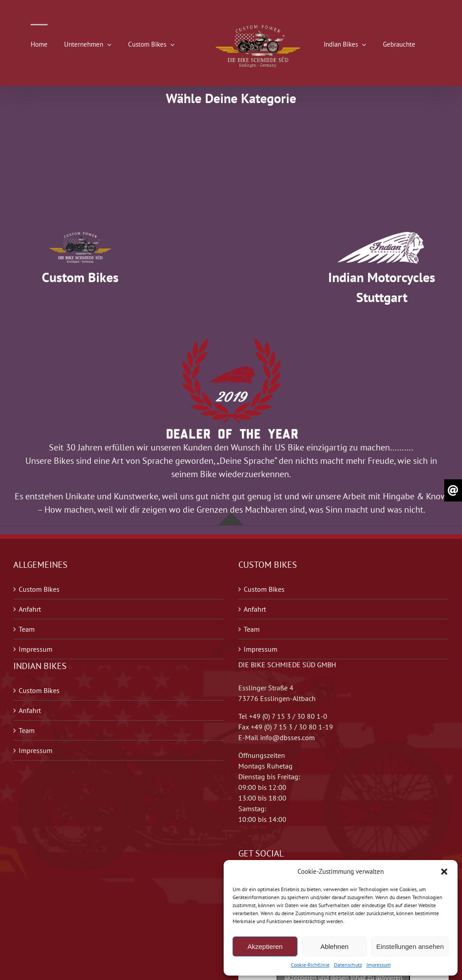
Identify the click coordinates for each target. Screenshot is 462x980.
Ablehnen (334, 946)
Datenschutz (348, 965)
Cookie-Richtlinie (310, 965)
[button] (444, 872)
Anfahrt (30, 609)
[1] (382, 235)
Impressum (379, 965)
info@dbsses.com (287, 737)
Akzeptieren (265, 946)
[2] (80, 235)
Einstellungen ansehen (410, 946)
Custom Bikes (39, 589)
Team (27, 629)
